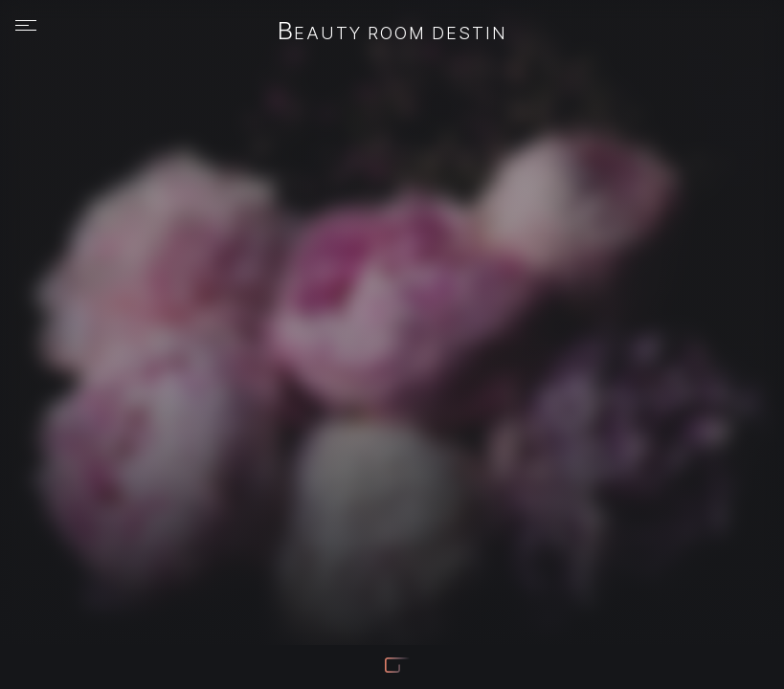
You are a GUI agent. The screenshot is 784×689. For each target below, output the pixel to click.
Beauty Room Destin (392, 33)
